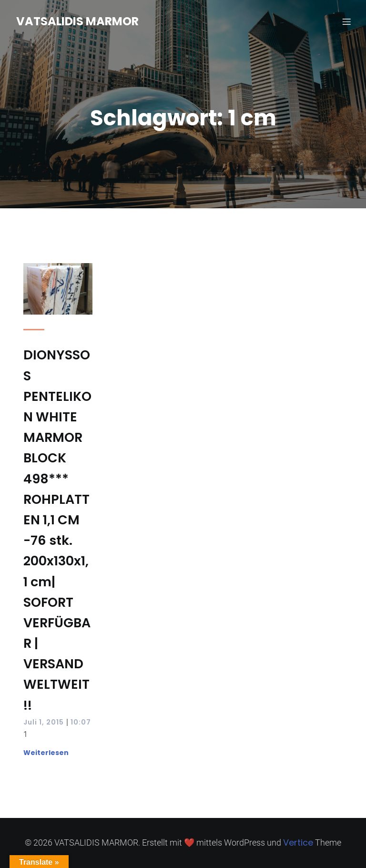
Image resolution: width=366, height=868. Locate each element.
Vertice (298, 842)
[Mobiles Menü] (346, 21)
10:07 (81, 722)
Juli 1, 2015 (44, 722)
